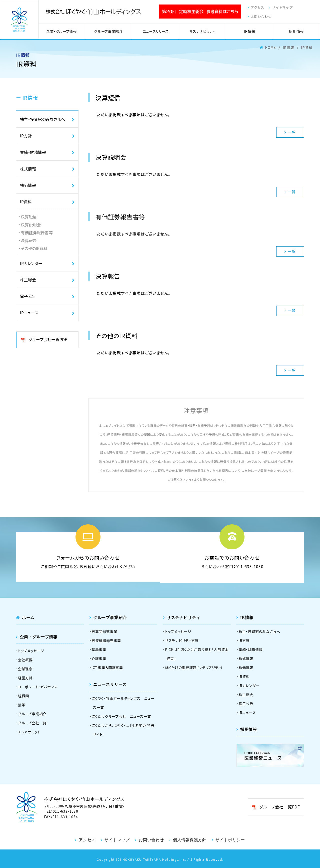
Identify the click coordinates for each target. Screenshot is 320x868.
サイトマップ (281, 8)
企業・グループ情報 (63, 32)
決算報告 (29, 243)
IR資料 (26, 203)
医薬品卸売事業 (104, 631)
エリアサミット (29, 732)
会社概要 (25, 660)
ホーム (28, 617)
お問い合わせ (258, 17)
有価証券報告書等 (37, 235)
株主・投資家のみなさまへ (42, 120)
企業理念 (25, 669)
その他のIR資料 (34, 251)
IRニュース (29, 316)
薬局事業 (99, 649)
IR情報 (250, 32)
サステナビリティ (203, 32)
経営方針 (25, 678)
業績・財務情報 (33, 153)
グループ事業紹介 (110, 32)
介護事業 (99, 658)
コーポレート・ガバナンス (38, 687)
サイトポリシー (230, 839)
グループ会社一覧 (32, 723)
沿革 (22, 705)
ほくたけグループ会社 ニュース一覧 (121, 716)
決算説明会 (31, 227)
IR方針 (26, 136)
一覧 (290, 132)
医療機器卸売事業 (106, 640)
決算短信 (29, 219)
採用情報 (297, 32)
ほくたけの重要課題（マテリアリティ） (194, 667)
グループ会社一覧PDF (48, 343)
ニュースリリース (156, 32)
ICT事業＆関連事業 (107, 667)
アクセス (254, 8)
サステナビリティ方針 (182, 640)
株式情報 (28, 170)
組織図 (23, 696)
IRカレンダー (31, 266)
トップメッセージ (31, 650)
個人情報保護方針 (189, 839)
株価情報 (28, 187)
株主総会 (28, 282)
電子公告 (28, 299)
